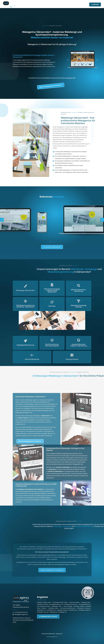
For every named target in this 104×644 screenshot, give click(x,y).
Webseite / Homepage (47, 4)
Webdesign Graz (73, 602)
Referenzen (64, 4)
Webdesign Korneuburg (84, 600)
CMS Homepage (68, 598)
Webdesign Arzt (63, 604)
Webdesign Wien (86, 594)
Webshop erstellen (74, 594)
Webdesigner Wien (56, 598)
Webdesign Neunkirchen (71, 596)
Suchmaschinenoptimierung (68, 600)
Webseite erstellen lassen (44, 594)
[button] (2, 212)
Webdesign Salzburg (62, 602)
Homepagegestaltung (84, 596)
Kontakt (72, 4)
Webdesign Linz (53, 604)
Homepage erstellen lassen (60, 594)
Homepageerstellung (55, 596)
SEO (57, 4)
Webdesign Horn (41, 602)
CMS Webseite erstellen (43, 598)
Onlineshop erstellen (42, 596)
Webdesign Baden (53, 600)
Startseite (36, 4)
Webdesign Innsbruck (43, 604)
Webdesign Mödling (79, 598)
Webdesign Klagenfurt (85, 602)
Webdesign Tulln (51, 602)
